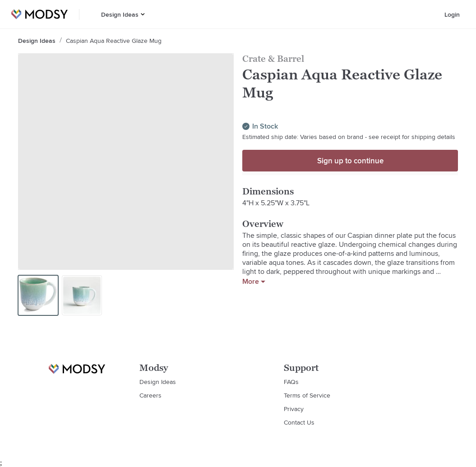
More (254, 282)
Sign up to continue (350, 161)
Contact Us (299, 422)
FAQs (291, 382)
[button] (143, 14)
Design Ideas (120, 14)
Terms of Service (307, 395)
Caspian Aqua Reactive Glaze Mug (114, 41)
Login (452, 14)
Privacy (294, 409)
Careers (150, 395)
